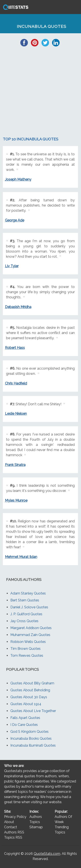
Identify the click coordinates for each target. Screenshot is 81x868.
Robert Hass (15, 348)
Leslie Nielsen (16, 414)
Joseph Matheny (18, 179)
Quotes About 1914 (26, 704)
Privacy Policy (15, 817)
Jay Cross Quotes (24, 621)
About (9, 822)
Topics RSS (13, 837)
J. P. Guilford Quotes (26, 614)
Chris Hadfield (16, 383)
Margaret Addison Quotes (31, 628)
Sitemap (36, 827)
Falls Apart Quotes (25, 718)
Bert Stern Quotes (25, 600)
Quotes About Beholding (30, 690)
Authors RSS (14, 832)
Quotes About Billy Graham (32, 683)
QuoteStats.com (47, 854)
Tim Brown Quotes (25, 649)
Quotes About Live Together (33, 711)
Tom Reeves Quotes (27, 656)
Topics (35, 822)
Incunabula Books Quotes (31, 738)
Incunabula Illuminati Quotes (33, 745)
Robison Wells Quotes (28, 642)
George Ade (15, 220)
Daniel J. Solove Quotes (29, 607)
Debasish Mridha (18, 307)
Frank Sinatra (15, 465)
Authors (36, 817)
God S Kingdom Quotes (29, 732)
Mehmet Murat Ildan (21, 557)
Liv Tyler (12, 266)
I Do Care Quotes (24, 725)
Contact (11, 827)
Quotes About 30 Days (29, 697)
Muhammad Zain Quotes (30, 635)
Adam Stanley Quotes (28, 593)
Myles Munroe (16, 500)
